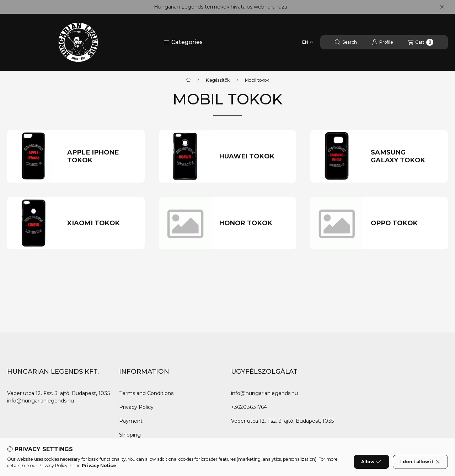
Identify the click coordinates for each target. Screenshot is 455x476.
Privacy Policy (136, 407)
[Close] (442, 7)
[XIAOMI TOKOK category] (102, 223)
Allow (371, 462)
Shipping (130, 435)
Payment (131, 421)
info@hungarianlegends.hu (41, 401)
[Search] (346, 42)
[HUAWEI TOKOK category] (254, 156)
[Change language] (307, 42)
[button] (183, 42)
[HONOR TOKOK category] (254, 223)
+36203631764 (249, 407)
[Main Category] (188, 80)
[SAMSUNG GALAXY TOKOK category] (406, 156)
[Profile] (382, 42)
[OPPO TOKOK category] (406, 223)
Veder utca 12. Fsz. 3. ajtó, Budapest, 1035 (58, 393)
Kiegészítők (218, 80)
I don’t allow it (420, 462)
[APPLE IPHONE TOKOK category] (102, 156)
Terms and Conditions (146, 393)
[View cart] (421, 42)
